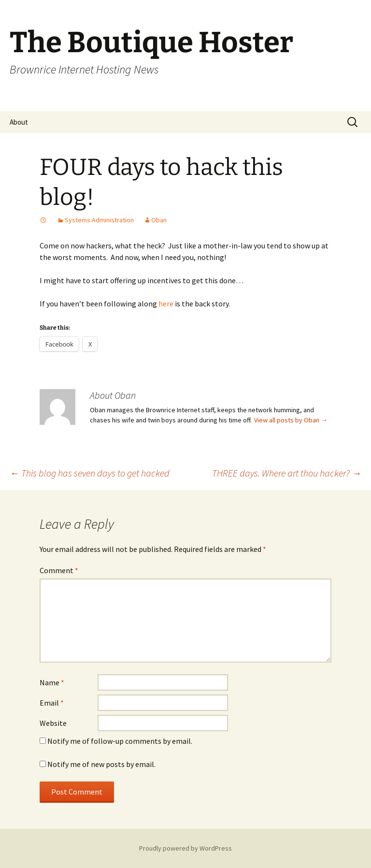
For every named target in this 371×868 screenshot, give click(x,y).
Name (52, 682)
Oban (159, 220)
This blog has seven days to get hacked (90, 473)
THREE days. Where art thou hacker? (287, 473)
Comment (59, 570)
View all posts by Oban (291, 420)
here (166, 304)
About (19, 122)
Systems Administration (99, 220)
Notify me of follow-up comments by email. (120, 741)
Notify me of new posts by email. (101, 764)
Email (52, 703)
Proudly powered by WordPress (185, 848)
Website (53, 723)
